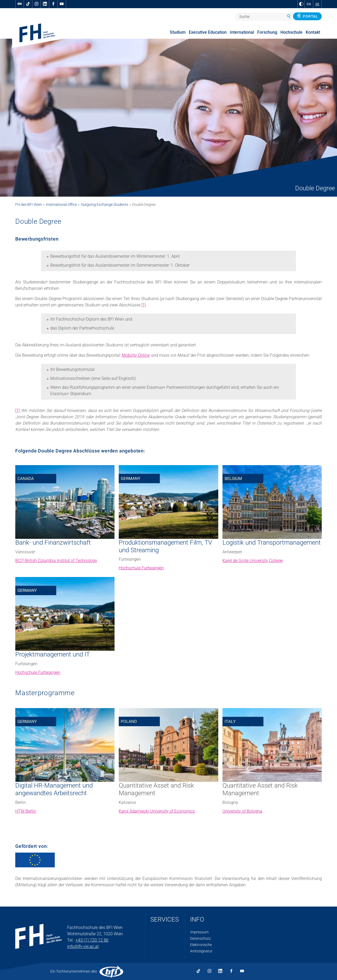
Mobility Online (136, 355)
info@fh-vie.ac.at (83, 946)
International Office (61, 205)
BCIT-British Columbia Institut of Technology (56, 561)
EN (309, 4)
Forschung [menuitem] (267, 32)
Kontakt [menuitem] (313, 32)
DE (317, 4)
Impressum (199, 932)
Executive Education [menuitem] (208, 32)
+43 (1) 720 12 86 (92, 940)
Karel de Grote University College (253, 561)
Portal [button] (307, 16)
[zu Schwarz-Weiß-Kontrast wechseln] (301, 4)
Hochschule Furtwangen (141, 568)
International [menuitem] (242, 32)
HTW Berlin (26, 811)
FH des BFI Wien (29, 205)
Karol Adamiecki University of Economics (157, 811)
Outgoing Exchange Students (105, 205)
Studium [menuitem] (178, 32)
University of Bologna (242, 811)
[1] (144, 305)
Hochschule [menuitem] (291, 32)
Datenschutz (200, 938)
